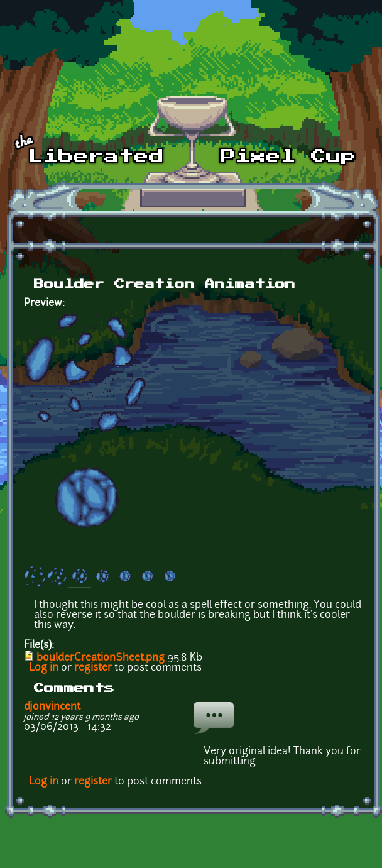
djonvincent (52, 707)
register (93, 668)
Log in (44, 668)
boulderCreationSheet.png (101, 658)
